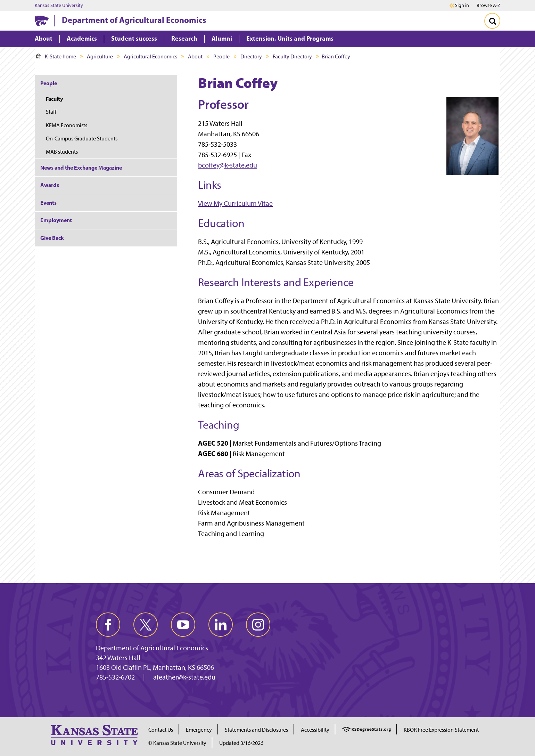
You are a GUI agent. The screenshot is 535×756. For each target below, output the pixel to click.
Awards (50, 185)
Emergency (199, 730)
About (195, 56)
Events (48, 203)
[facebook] (108, 625)
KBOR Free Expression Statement (441, 730)
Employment (56, 220)
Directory (251, 56)
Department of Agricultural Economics (134, 20)
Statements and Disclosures (256, 730)
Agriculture (100, 56)
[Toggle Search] (492, 21)
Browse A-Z (488, 5)
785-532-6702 (115, 677)
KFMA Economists (67, 125)
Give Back (52, 238)
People (221, 56)
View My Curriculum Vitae (235, 203)
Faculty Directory (292, 56)
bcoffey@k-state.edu (228, 165)
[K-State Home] (42, 21)
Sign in (462, 6)
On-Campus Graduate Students (82, 139)
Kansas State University (59, 6)
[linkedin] (221, 625)
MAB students (62, 152)
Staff (51, 112)
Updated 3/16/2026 (241, 743)
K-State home (56, 56)
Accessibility (315, 730)
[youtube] (183, 625)
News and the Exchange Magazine (81, 168)
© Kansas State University (177, 743)
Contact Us (161, 730)
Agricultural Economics (150, 56)
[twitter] (146, 625)
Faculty (54, 99)
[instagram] (258, 625)
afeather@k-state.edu (184, 677)
